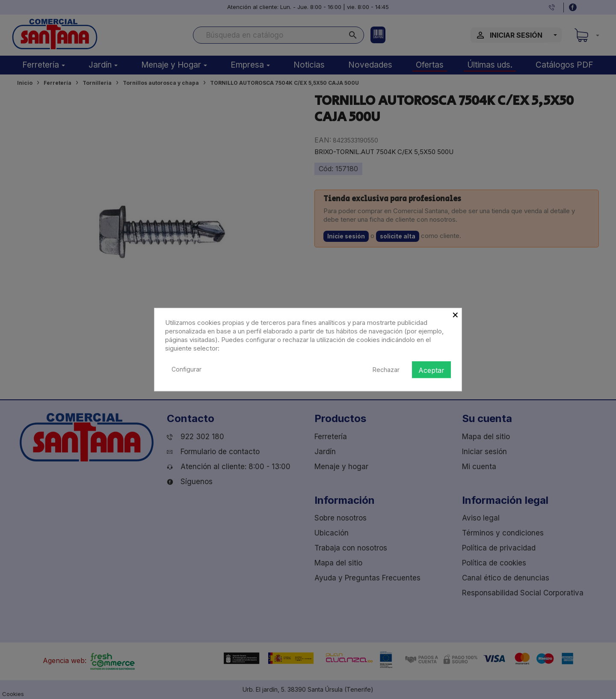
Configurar (187, 369)
